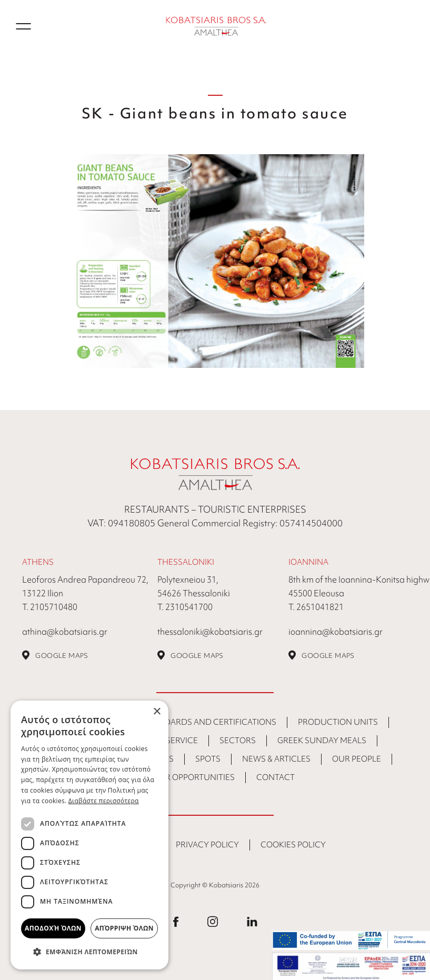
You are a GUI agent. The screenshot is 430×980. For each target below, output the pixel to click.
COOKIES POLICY (293, 845)
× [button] (157, 712)
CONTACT (276, 777)
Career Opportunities (187, 777)
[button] (89, 952)
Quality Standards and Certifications (192, 722)
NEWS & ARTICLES (276, 759)
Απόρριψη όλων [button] (124, 928)
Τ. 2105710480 (50, 607)
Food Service (169, 741)
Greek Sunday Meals (322, 741)
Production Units (338, 722)
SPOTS (208, 759)
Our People (357, 759)
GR (409, 26)
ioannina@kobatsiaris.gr (336, 632)
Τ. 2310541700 (185, 607)
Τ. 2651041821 (316, 607)
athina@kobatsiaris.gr (65, 632)
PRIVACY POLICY (207, 845)
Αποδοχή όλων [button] (53, 928)
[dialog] (89, 835)
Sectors (238, 741)
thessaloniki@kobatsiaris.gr (210, 632)
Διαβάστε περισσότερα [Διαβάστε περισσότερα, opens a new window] (104, 801)
